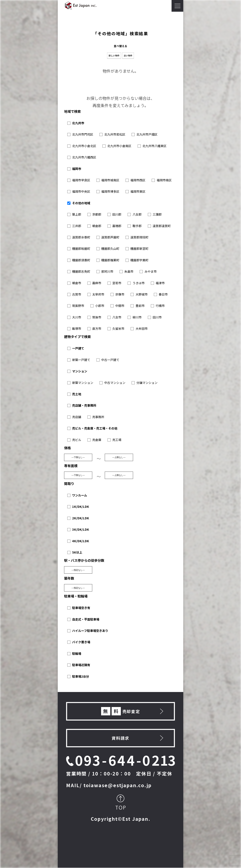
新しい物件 (114, 56)
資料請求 (120, 738)
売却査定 (121, 711)
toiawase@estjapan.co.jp (118, 785)
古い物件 (128, 56)
